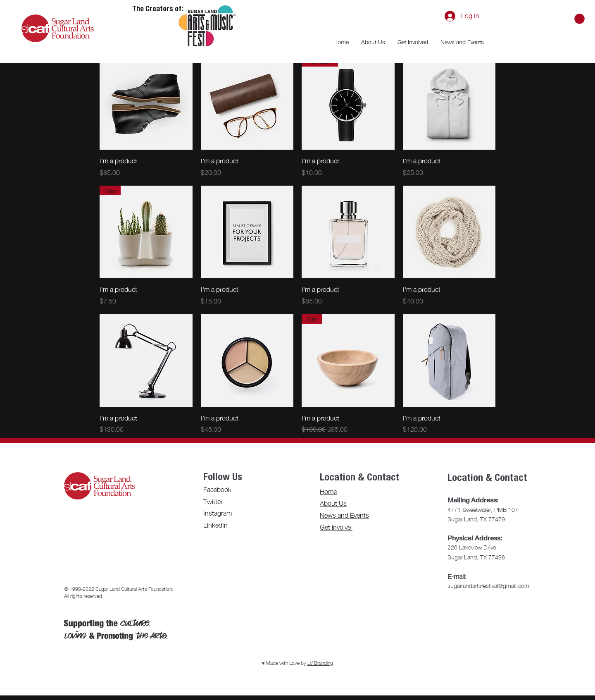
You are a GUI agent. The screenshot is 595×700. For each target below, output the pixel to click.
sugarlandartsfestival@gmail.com (488, 586)
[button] (580, 19)
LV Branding (320, 663)
